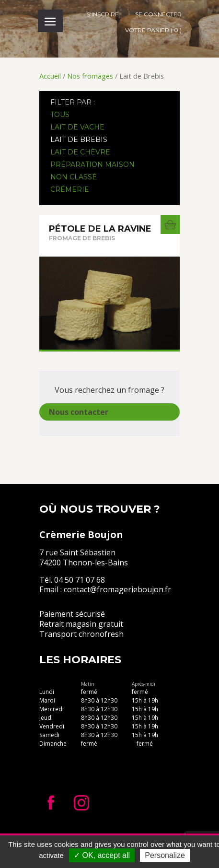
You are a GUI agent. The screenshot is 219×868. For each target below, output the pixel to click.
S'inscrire (103, 14)
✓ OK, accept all (102, 855)
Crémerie (70, 189)
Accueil (50, 76)
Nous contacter (79, 412)
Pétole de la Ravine (100, 229)
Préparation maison (92, 164)
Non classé (74, 177)
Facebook (51, 803)
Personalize (165, 855)
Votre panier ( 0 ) (153, 30)
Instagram (81, 803)
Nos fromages (90, 76)
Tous (60, 115)
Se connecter (158, 14)
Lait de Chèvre (80, 152)
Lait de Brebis (79, 140)
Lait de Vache (77, 127)
